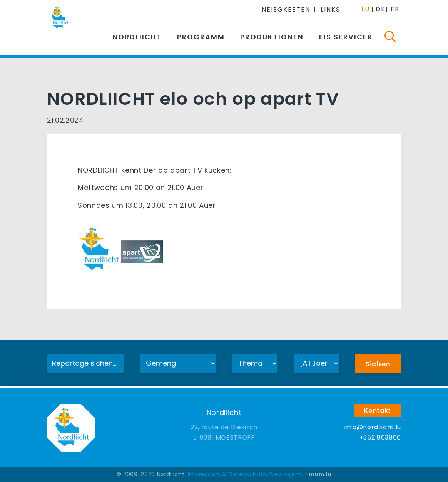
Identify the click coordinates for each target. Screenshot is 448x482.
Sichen (378, 364)
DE (380, 9)
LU (366, 9)
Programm (201, 37)
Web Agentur (288, 474)
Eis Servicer (346, 37)
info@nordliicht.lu (373, 427)
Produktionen (272, 37)
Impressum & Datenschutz (227, 474)
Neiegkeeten (286, 9)
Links (330, 9)
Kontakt (377, 411)
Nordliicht (137, 37)
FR (395, 9)
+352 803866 (380, 437)
